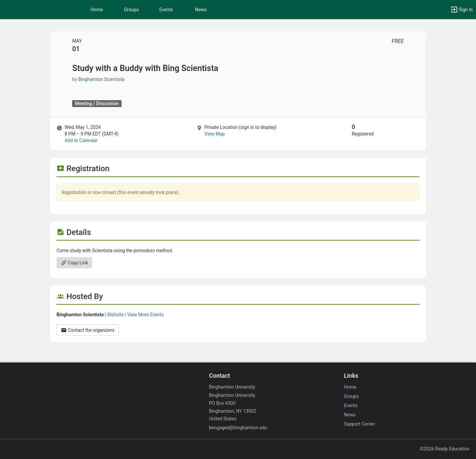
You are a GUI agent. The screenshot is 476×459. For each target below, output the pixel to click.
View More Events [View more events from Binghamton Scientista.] (146, 315)
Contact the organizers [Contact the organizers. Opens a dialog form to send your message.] (88, 330)
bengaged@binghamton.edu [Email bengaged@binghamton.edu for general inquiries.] (238, 428)
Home (350, 387)
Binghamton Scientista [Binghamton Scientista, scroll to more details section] (101, 79)
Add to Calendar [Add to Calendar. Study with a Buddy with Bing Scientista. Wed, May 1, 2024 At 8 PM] (81, 140)
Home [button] (97, 10)
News (201, 10)
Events (166, 10)
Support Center (360, 424)
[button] (461, 10)
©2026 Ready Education (445, 449)
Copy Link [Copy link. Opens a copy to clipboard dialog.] (74, 263)
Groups (131, 10)
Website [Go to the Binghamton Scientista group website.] (115, 315)
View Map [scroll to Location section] (214, 134)
